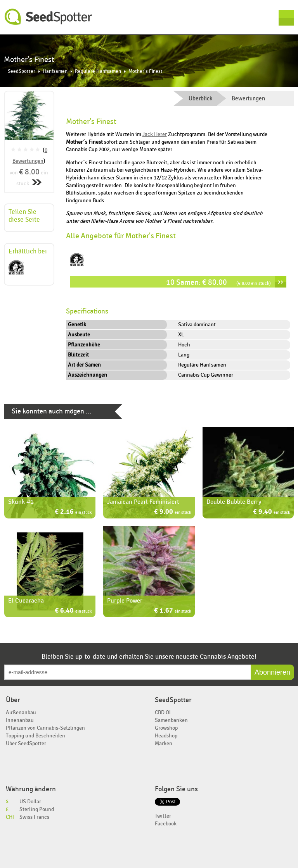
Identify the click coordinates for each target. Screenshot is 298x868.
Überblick (200, 98)
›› (281, 282)
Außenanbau (21, 712)
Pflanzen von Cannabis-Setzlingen (45, 728)
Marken (164, 743)
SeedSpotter (49, 17)
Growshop (166, 728)
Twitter (163, 816)
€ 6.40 (73, 611)
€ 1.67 (172, 611)
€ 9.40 (271, 512)
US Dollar (30, 802)
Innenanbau (20, 720)
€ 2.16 (73, 512)
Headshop (166, 736)
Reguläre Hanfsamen (98, 71)
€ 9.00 (172, 512)
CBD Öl (163, 712)
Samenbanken (171, 720)
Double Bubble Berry (234, 502)
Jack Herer (155, 134)
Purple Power (125, 601)
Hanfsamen (55, 71)
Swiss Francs (34, 817)
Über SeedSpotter (26, 743)
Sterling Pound (37, 809)
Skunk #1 (21, 502)
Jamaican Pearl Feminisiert (143, 502)
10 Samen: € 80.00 (218, 282)
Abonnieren (272, 672)
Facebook (166, 824)
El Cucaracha (26, 601)
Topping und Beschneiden (36, 736)
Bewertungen (248, 98)
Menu (286, 18)
